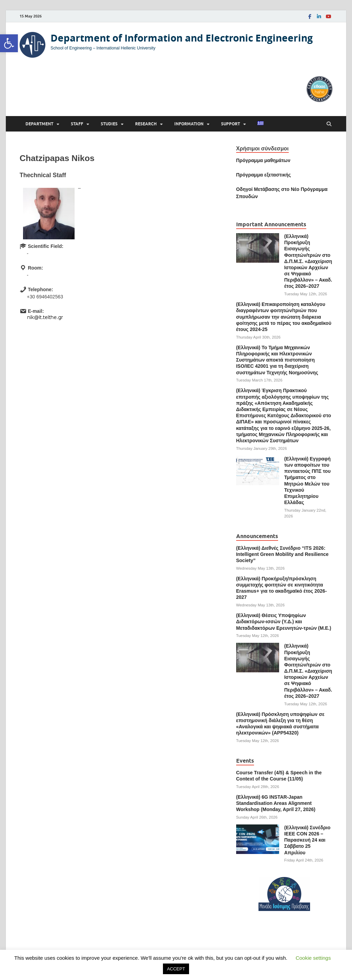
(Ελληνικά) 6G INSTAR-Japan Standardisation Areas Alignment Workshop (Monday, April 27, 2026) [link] (276, 803)
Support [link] (230, 124)
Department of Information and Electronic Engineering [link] (182, 38)
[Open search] (329, 124)
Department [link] (39, 124)
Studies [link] (109, 124)
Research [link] (146, 124)
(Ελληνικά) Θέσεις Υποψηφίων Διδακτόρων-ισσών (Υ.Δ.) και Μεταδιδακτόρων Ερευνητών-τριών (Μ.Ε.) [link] (284, 622)
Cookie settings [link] (313, 958)
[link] (9, 43)
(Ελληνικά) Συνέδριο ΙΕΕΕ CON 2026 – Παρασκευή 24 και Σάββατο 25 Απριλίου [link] (307, 840)
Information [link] (189, 124)
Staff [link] (77, 124)
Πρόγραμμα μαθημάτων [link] (263, 160)
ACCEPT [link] (176, 969)
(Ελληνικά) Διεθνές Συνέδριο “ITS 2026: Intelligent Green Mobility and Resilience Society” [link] (282, 554)
